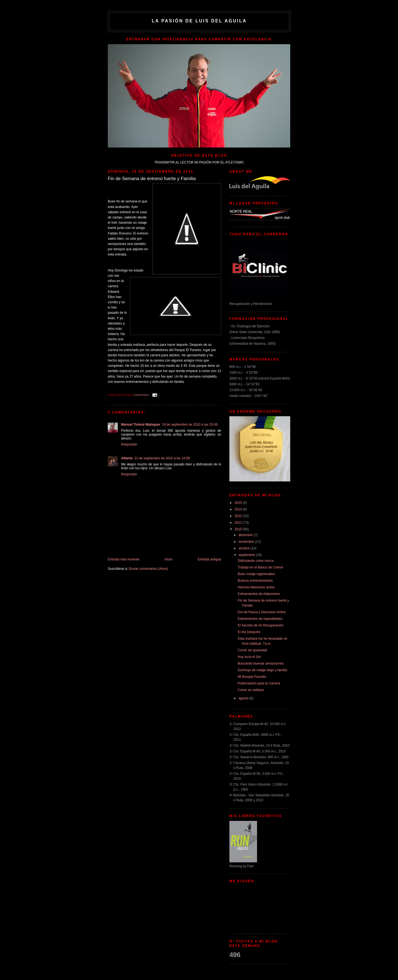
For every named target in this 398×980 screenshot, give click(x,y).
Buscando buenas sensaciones (261, 663)
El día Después (249, 632)
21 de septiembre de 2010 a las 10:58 (162, 458)
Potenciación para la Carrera (259, 683)
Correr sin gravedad (252, 650)
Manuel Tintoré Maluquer (141, 425)
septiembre (247, 555)
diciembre (246, 535)
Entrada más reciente (124, 559)
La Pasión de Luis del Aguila (199, 21)
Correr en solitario (251, 690)
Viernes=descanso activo (256, 587)
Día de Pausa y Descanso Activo (262, 612)
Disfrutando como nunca (256, 561)
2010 (239, 529)
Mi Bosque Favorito (252, 677)
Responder (129, 444)
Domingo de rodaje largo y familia (262, 670)
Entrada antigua (209, 559)
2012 (239, 516)
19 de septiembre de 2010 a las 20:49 (190, 425)
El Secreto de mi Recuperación (260, 625)
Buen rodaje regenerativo (256, 574)
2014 (239, 509)
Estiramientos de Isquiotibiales (260, 619)
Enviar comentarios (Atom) (148, 569)
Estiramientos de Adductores (259, 594)
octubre (244, 548)
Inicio (169, 559)
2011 (239, 523)
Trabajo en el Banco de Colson (260, 567)
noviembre (247, 542)
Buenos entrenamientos (255, 581)
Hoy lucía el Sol (249, 657)
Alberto (127, 458)
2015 (239, 503)
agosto (244, 698)
